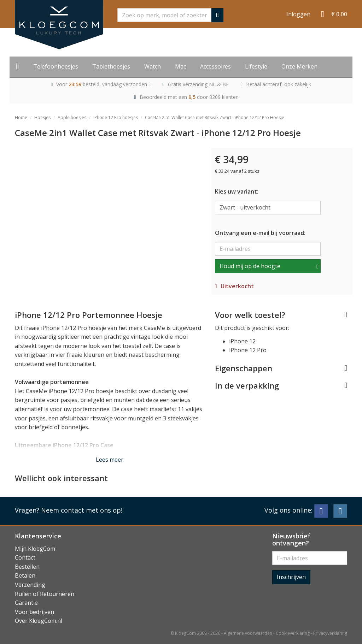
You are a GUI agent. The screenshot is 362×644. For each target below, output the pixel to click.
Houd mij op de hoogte (250, 266)
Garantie (26, 603)
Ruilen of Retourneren (45, 594)
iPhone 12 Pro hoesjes (116, 117)
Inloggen (298, 14)
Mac (180, 66)
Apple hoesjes (72, 117)
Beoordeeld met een (189, 97)
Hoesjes (42, 117)
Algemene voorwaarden (248, 633)
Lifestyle (256, 66)
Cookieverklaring (293, 633)
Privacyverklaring (330, 633)
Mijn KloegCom (35, 549)
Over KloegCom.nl (39, 621)
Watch (153, 66)
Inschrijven (291, 577)
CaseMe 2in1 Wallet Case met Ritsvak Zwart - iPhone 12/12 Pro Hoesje (215, 117)
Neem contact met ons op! (82, 510)
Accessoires (215, 66)
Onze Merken (299, 66)
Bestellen (27, 567)
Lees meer (110, 460)
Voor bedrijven (34, 612)
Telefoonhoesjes (56, 66)
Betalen (25, 575)
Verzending (30, 585)
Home (21, 117)
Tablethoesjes (111, 66)
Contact (25, 557)
